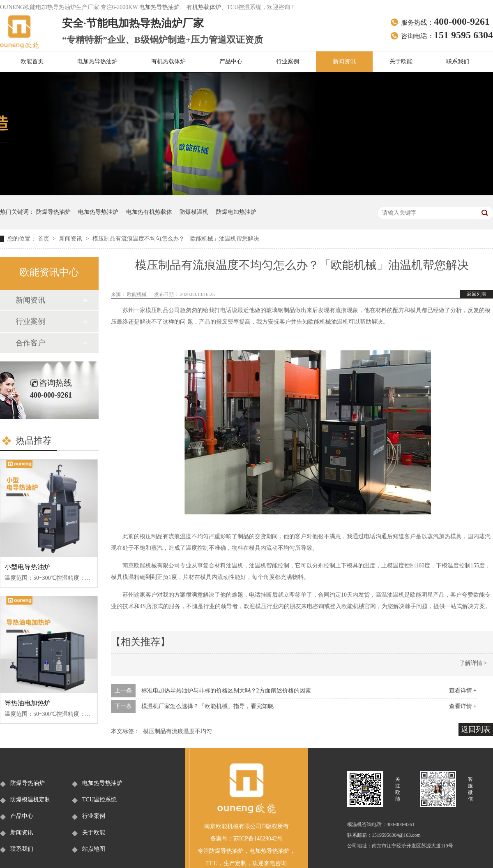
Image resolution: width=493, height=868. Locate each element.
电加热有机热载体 (149, 212)
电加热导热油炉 (159, 7)
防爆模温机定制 (30, 800)
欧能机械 (137, 294)
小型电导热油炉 (28, 567)
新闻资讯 (344, 61)
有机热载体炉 (204, 7)
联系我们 (458, 61)
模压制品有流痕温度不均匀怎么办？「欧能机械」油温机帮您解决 (176, 239)
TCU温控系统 (99, 800)
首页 (44, 239)
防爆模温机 (194, 212)
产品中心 (231, 61)
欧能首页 (32, 61)
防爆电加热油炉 (236, 212)
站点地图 (94, 849)
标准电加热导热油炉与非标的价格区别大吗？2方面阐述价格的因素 (226, 691)
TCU (212, 863)
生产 (229, 863)
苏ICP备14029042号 (258, 839)
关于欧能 (401, 61)
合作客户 (30, 343)
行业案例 (288, 61)
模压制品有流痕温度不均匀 (177, 731)
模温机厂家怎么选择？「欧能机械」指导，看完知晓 (207, 706)
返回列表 (477, 294)
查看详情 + (463, 691)
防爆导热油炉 (53, 212)
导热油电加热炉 (28, 703)
